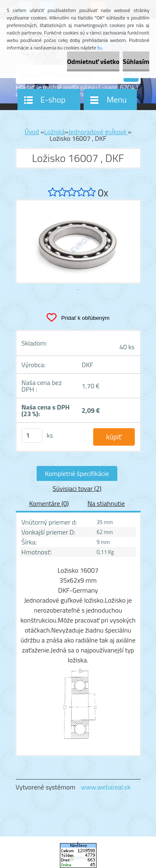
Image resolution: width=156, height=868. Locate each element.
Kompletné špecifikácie (77, 473)
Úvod (32, 132)
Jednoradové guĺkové (98, 132)
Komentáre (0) (49, 503)
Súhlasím (136, 61)
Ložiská (54, 132)
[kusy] (32, 435)
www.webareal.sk (106, 787)
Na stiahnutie (106, 503)
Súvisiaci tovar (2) (77, 488)
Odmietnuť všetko (93, 61)
